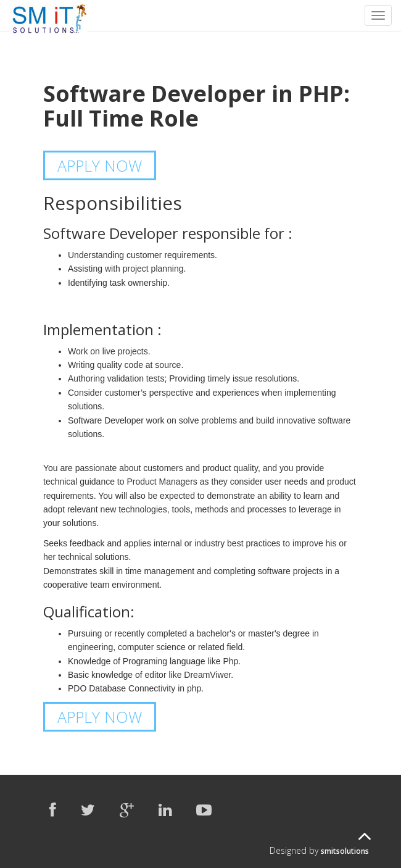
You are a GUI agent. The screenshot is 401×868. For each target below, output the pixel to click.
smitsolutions (345, 851)
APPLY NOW (100, 165)
